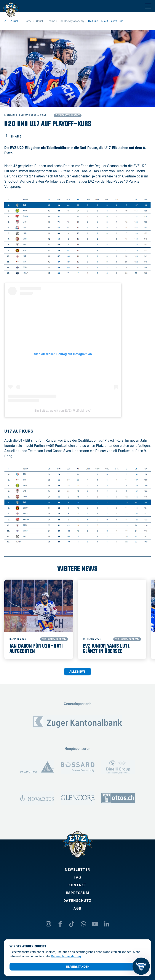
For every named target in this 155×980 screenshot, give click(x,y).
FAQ (77, 877)
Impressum (77, 893)
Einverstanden (77, 967)
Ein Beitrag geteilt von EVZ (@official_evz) (63, 411)
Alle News (77, 672)
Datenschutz (78, 901)
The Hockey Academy (68, 115)
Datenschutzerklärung (66, 956)
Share (13, 136)
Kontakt (77, 885)
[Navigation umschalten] (148, 6)
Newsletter (77, 870)
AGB (77, 908)
